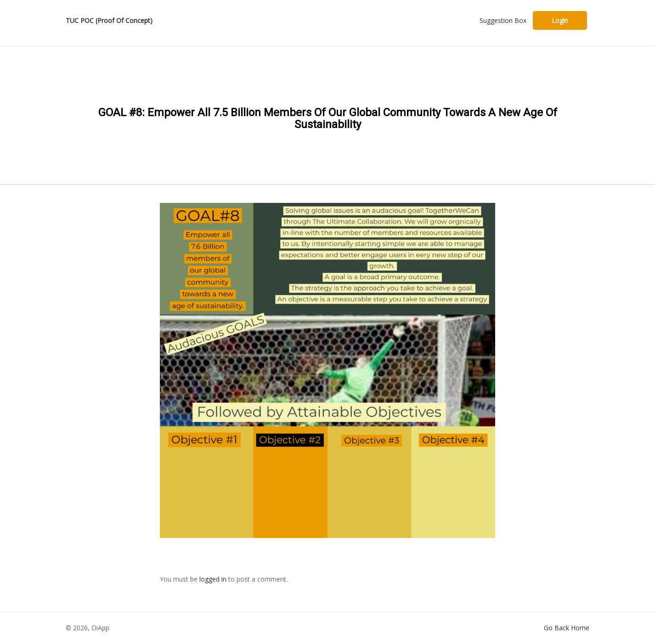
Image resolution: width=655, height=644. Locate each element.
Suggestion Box (503, 20)
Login (560, 20)
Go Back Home (567, 628)
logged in (213, 579)
